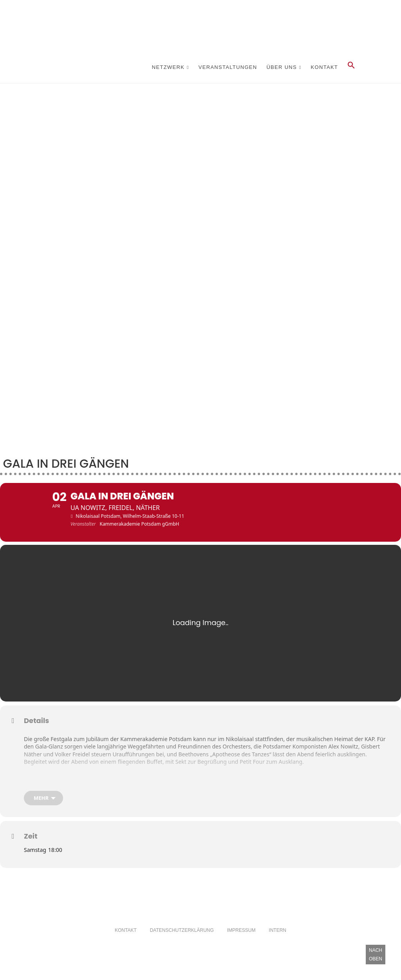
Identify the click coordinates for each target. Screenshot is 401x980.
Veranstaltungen (228, 67)
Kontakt (325, 67)
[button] (351, 67)
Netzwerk (168, 67)
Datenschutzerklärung (182, 942)
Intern (277, 942)
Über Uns (282, 67)
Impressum (241, 942)
